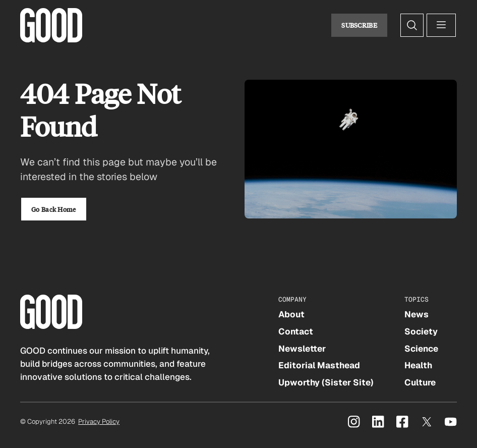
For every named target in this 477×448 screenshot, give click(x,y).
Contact (296, 331)
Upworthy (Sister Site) (326, 382)
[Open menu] (441, 25)
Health (418, 365)
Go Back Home (53, 209)
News (416, 314)
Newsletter (302, 349)
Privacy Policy (99, 422)
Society (421, 331)
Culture (420, 382)
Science (421, 349)
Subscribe (359, 25)
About (291, 314)
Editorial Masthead (319, 365)
